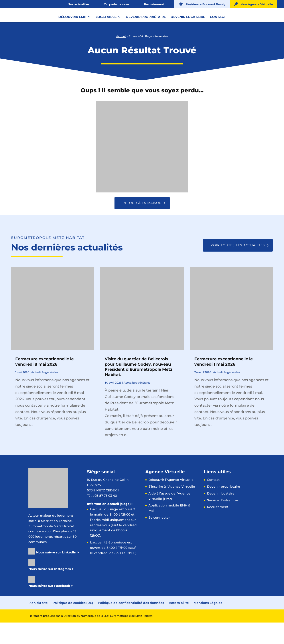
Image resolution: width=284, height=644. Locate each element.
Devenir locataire (188, 33)
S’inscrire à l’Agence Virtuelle (172, 508)
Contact (218, 33)
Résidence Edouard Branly (202, 4)
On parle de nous (117, 4)
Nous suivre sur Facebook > (51, 607)
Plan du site (38, 624)
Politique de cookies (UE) (73, 624)
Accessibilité (179, 624)
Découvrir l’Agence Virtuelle (171, 501)
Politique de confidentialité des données (131, 624)
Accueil (121, 58)
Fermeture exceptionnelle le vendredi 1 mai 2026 (224, 383)
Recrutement (154, 4)
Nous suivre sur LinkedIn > (58, 574)
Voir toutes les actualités (238, 267)
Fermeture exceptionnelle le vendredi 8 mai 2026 (44, 383)
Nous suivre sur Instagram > (51, 590)
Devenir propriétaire (146, 33)
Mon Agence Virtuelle (254, 4)
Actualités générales (45, 394)
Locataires (106, 33)
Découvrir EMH (72, 33)
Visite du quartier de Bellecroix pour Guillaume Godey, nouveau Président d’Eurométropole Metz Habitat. (139, 388)
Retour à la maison (142, 224)
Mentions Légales (208, 624)
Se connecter (159, 539)
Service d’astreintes (223, 522)
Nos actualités (79, 4)
